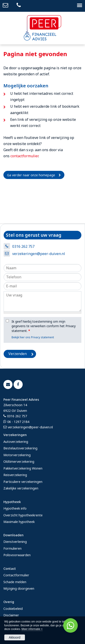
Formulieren (12, 548)
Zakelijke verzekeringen (21, 488)
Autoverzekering (16, 442)
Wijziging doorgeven (19, 588)
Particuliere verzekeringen (23, 482)
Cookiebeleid (13, 609)
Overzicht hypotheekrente (23, 515)
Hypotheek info (15, 508)
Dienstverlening (15, 542)
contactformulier (24, 156)
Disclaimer (11, 615)
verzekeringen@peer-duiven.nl (39, 254)
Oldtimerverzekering (19, 462)
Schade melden (15, 582)
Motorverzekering (17, 455)
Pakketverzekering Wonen (23, 468)
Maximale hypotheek (19, 522)
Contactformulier (16, 575)
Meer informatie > (32, 629)
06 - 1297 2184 (18, 422)
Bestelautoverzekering (20, 448)
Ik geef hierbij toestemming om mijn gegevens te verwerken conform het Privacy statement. (44, 326)
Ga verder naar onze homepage (31, 175)
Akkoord (15, 637)
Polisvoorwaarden (17, 555)
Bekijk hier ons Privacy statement (33, 337)
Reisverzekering (15, 475)
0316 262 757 (23, 246)
